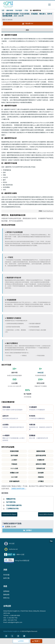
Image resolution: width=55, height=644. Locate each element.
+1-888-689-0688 (15, 615)
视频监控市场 (11, 499)
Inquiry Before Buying (46, 514)
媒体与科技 (10, 10)
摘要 (27, 30)
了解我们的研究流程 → (19, 489)
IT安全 (26, 10)
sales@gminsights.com (15, 622)
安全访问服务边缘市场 (14, 505)
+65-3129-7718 (12, 620)
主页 (3, 10)
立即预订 (27, 530)
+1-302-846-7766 (12, 618)
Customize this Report (9, 514)
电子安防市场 (11, 502)
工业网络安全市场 (12, 509)
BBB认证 (41, 373)
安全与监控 (19, 10)
